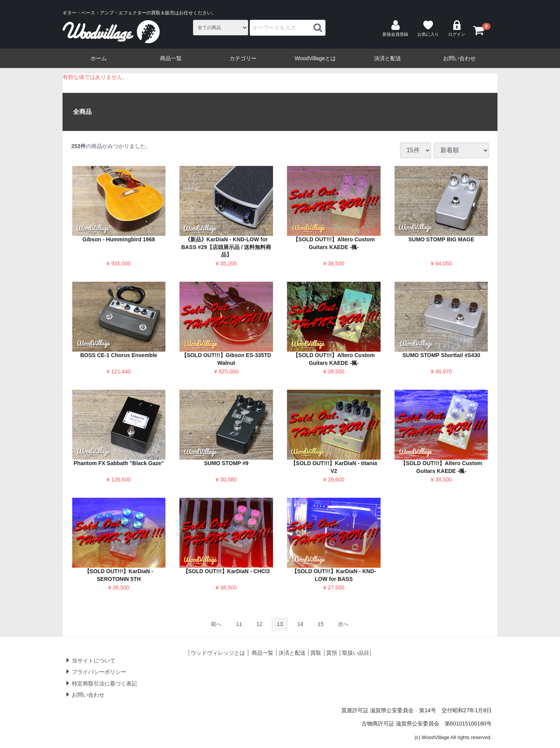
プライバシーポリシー (99, 672)
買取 (316, 653)
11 (239, 624)
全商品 (82, 112)
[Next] (343, 624)
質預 (332, 653)
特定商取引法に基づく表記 (104, 683)
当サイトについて (94, 661)
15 (321, 624)
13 (280, 624)
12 (259, 624)
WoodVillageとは (315, 58)
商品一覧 (171, 58)
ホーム (99, 58)
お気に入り (428, 28)
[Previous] (216, 624)
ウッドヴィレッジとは (218, 653)
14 (300, 624)
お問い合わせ (459, 58)
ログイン (457, 28)
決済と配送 (388, 58)
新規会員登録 (395, 28)
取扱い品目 (356, 653)
